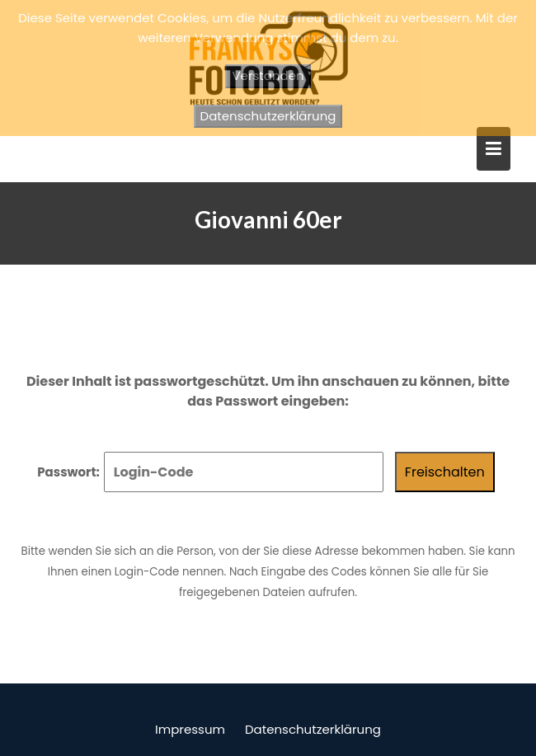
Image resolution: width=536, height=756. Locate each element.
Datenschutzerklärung (313, 729)
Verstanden (268, 75)
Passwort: (210, 472)
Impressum (190, 729)
